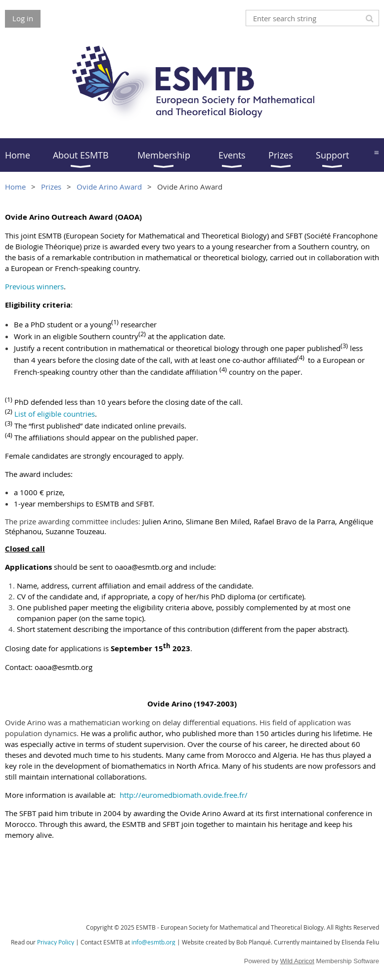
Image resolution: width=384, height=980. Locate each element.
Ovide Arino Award (109, 187)
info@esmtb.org (153, 942)
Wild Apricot (297, 961)
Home (15, 187)
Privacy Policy (56, 942)
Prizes (51, 187)
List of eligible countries (55, 414)
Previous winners (34, 286)
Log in (23, 18)
